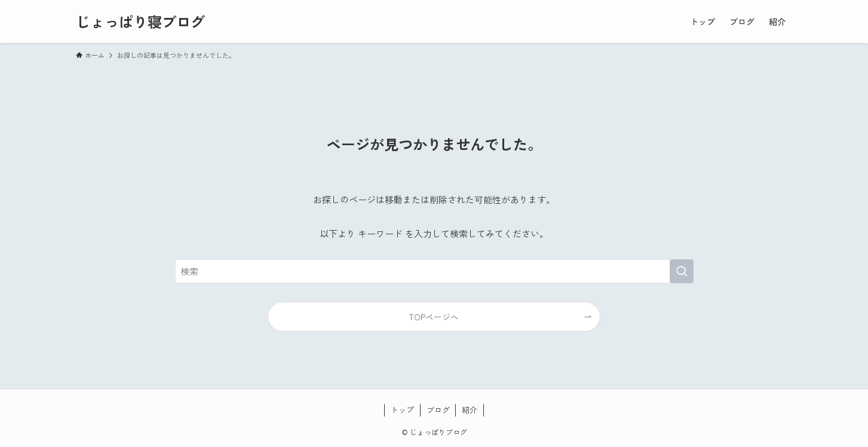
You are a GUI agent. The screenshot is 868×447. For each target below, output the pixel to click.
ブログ (438, 410)
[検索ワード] (434, 271)
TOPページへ (434, 317)
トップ (402, 410)
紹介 (470, 410)
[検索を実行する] (682, 271)
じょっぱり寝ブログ (140, 22)
